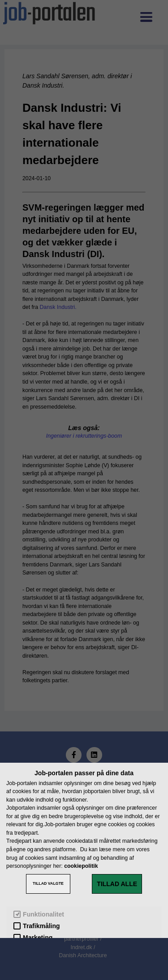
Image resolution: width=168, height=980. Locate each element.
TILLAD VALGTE (48, 883)
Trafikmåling (37, 926)
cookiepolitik (81, 866)
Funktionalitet (39, 915)
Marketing (33, 938)
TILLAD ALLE (117, 884)
